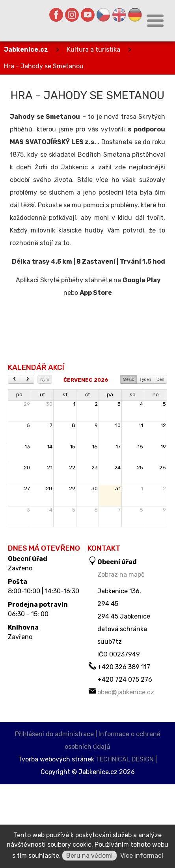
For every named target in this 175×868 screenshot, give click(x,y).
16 (95, 447)
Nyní (45, 379)
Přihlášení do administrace (54, 734)
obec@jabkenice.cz (126, 692)
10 (118, 425)
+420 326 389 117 (124, 667)
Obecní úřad (28, 559)
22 (72, 468)
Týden (145, 379)
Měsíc (128, 379)
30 (49, 404)
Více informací (142, 856)
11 (141, 425)
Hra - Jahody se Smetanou (44, 66)
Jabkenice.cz (26, 50)
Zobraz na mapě (121, 575)
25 (140, 468)
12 (163, 425)
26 (163, 468)
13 (27, 447)
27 (27, 488)
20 (27, 468)
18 (140, 447)
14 (50, 447)
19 (163, 447)
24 (117, 468)
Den (160, 379)
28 (49, 488)
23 (95, 468)
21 (50, 468)
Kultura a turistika (94, 50)
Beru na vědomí (89, 856)
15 (73, 447)
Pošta (18, 582)
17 (118, 447)
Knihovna (23, 628)
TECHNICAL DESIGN (125, 759)
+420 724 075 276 (125, 680)
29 (27, 404)
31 (118, 488)
